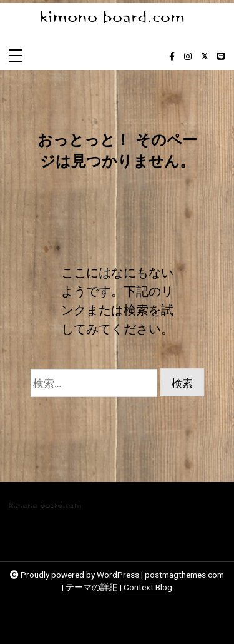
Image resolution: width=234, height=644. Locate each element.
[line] (221, 57)
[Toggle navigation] (16, 57)
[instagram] (188, 57)
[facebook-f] (172, 57)
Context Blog (148, 587)
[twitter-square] (204, 57)
